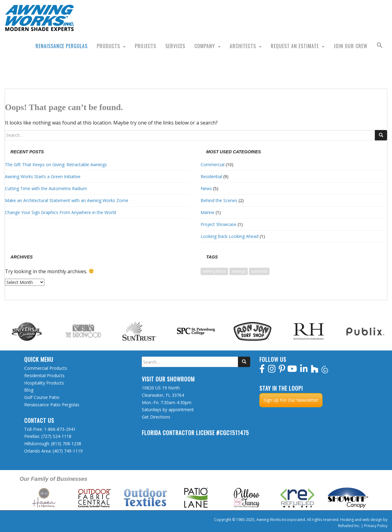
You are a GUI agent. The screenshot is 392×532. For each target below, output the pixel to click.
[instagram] (272, 370)
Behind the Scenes (219, 200)
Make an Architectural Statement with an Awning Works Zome (67, 200)
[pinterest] (282, 370)
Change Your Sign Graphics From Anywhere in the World (60, 212)
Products (108, 46)
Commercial (213, 165)
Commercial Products (46, 368)
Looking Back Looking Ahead (230, 236)
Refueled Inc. (349, 526)
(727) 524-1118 (56, 436)
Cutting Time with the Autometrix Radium (46, 188)
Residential (211, 176)
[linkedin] (304, 370)
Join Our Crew (351, 46)
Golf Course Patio (42, 397)
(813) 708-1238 (66, 444)
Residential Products (44, 375)
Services (175, 46)
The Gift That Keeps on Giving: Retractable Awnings (56, 165)
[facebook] (262, 370)
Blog (29, 390)
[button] (380, 46)
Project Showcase (219, 224)
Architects (243, 46)
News (206, 188)
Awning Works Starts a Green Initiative (43, 176)
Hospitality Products (44, 383)
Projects (145, 46)
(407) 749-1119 (68, 451)
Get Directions (156, 417)
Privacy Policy (376, 526)
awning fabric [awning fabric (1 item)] (214, 271)
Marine (207, 212)
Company (205, 46)
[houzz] (315, 370)
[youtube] (292, 370)
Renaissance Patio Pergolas (52, 405)
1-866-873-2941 (60, 429)
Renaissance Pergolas (62, 46)
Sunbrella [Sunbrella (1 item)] (259, 271)
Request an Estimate (295, 46)
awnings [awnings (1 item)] (239, 271)
